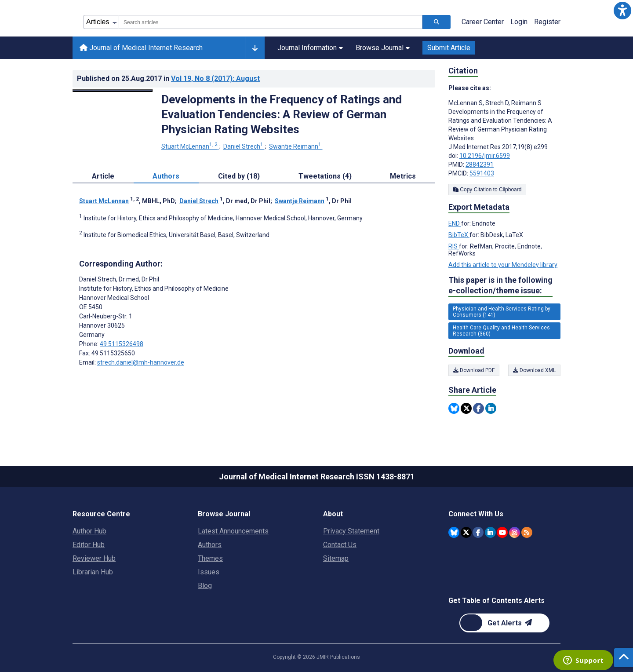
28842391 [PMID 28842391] (480, 164)
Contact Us (340, 545)
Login (519, 22)
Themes (210, 558)
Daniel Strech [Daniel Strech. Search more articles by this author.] (244, 146)
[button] (622, 11)
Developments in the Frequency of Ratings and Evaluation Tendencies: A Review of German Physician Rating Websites (282, 114)
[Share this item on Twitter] (466, 408)
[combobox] (271, 22)
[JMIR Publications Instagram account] (515, 532)
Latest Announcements (233, 531)
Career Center (483, 22)
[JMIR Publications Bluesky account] (454, 532)
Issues (209, 572)
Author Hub (89, 531)
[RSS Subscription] (527, 532)
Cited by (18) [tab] (239, 176)
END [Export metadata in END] (455, 223)
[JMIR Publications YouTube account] (502, 532)
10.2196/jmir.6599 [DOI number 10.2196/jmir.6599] (485, 156)
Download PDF (474, 370)
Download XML (534, 370)
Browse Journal (383, 48)
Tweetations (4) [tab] (325, 176)
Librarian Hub (93, 572)
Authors (210, 545)
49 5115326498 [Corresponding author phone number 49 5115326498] (122, 344)
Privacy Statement (351, 531)
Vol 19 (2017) (215, 79)
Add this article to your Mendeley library (503, 265)
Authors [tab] (166, 176)
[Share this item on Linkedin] (491, 408)
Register (547, 22)
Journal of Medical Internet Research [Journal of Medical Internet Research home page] (141, 48)
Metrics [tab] (403, 176)
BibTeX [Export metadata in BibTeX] (459, 235)
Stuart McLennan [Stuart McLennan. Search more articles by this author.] (190, 146)
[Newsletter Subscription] (504, 623)
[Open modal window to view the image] (113, 91)
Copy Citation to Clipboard (487, 190)
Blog (205, 586)
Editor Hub (89, 545)
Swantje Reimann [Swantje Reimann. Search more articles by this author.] (296, 146)
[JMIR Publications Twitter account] (466, 532)
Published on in (168, 79)
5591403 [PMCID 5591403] (482, 173)
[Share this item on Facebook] (478, 408)
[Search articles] (437, 22)
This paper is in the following (500, 286)
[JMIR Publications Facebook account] (478, 532)
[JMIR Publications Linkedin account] (490, 532)
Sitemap (336, 558)
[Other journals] (255, 48)
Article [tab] (103, 176)
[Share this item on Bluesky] (454, 408)
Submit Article (449, 48)
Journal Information (310, 48)
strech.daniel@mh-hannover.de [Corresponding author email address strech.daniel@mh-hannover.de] (141, 362)
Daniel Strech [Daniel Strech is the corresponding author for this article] (119, 279)
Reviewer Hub (94, 558)
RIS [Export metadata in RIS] (454, 246)
